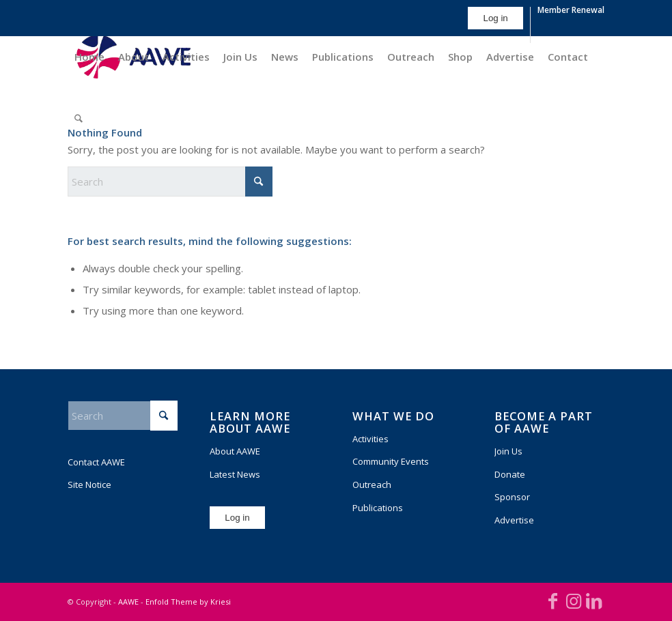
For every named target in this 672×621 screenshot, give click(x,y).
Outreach (372, 485)
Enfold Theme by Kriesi (188, 602)
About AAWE (235, 451)
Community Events (391, 461)
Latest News (235, 474)
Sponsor (512, 497)
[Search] (79, 118)
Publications (378, 508)
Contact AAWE (96, 462)
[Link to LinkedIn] (594, 601)
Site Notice (89, 485)
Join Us (508, 451)
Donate (510, 474)
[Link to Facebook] (553, 601)
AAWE (128, 602)
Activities (370, 439)
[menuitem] (495, 25)
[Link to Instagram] (574, 601)
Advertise (514, 520)
